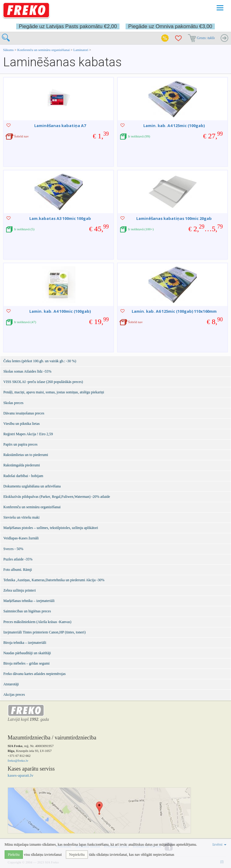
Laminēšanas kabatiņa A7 (60, 126)
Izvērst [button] (219, 844)
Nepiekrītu (77, 855)
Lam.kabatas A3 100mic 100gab (60, 218)
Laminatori (81, 50)
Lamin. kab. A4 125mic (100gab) (174, 126)
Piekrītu (14, 855)
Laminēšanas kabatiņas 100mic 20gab (174, 218)
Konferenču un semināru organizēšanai (44, 50)
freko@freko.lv (18, 760)
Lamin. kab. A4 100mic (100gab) (60, 311)
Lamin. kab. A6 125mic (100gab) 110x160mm (174, 311)
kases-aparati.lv (20, 775)
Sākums (8, 50)
